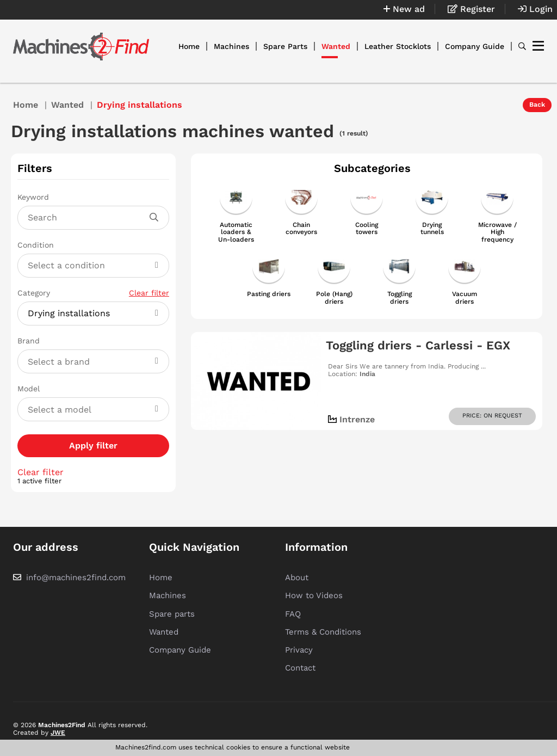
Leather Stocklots (398, 46)
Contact (300, 668)
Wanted (336, 46)
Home (189, 46)
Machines (231, 46)
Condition (36, 245)
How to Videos (314, 595)
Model (29, 389)
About (297, 577)
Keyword (33, 197)
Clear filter (149, 293)
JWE (58, 733)
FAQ (293, 614)
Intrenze (357, 419)
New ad (404, 9)
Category (93, 293)
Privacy (299, 650)
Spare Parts (285, 46)
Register (471, 9)
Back (537, 105)
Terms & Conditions (323, 632)
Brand (29, 341)
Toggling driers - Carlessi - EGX (418, 345)
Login (535, 9)
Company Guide (475, 46)
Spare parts (172, 614)
